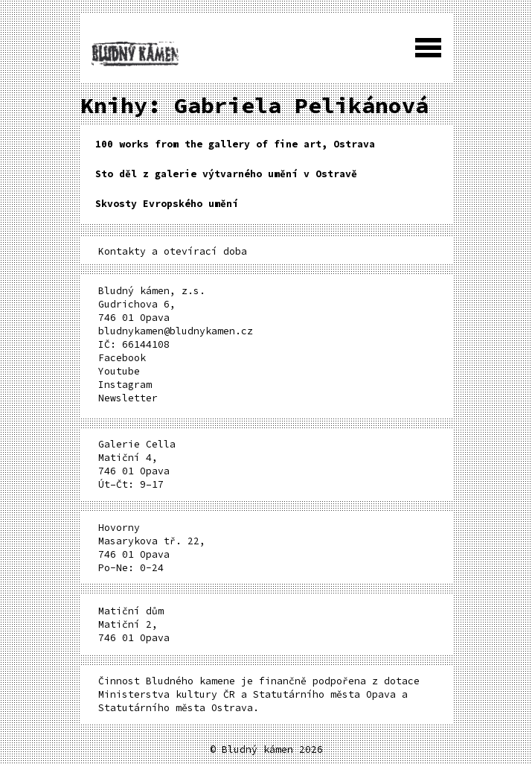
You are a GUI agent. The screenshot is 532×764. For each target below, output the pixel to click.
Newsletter (128, 398)
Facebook (122, 358)
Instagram (125, 385)
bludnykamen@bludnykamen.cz (176, 331)
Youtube (119, 371)
